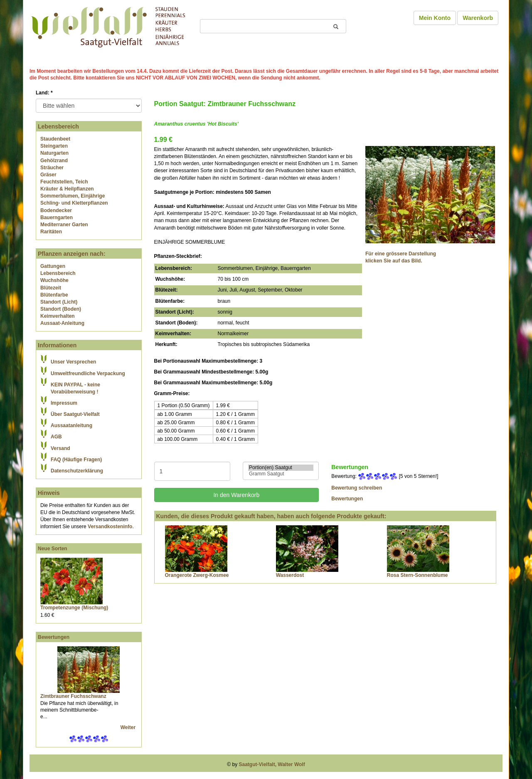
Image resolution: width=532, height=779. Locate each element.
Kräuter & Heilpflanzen (67, 189)
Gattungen (53, 266)
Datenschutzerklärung (77, 471)
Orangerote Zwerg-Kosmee (197, 575)
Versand (60, 448)
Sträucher (52, 168)
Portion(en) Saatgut (281, 468)
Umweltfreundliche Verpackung (88, 373)
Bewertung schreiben (357, 488)
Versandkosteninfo (110, 527)
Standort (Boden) (61, 309)
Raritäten (51, 232)
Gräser (48, 175)
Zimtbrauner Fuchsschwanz (73, 696)
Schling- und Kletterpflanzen (74, 203)
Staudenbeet (55, 139)
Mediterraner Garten (64, 225)
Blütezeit (51, 288)
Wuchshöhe (54, 280)
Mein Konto (435, 18)
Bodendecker (56, 210)
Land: (44, 93)
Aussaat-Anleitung (62, 323)
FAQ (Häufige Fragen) (76, 460)
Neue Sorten (53, 549)
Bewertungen (54, 637)
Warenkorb (478, 18)
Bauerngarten (57, 218)
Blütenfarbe (54, 295)
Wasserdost (290, 575)
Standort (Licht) (59, 302)
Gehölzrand (54, 161)
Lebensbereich (58, 273)
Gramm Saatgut (281, 474)
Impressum (64, 403)
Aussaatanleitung (71, 425)
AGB (56, 437)
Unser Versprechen (73, 362)
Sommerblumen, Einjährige (73, 196)
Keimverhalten (58, 316)
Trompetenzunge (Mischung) (74, 608)
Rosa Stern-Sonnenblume (417, 575)
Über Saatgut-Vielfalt (75, 414)
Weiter (129, 727)
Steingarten (54, 146)
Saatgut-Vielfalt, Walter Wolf (272, 764)
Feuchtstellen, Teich (64, 182)
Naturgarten (54, 153)
